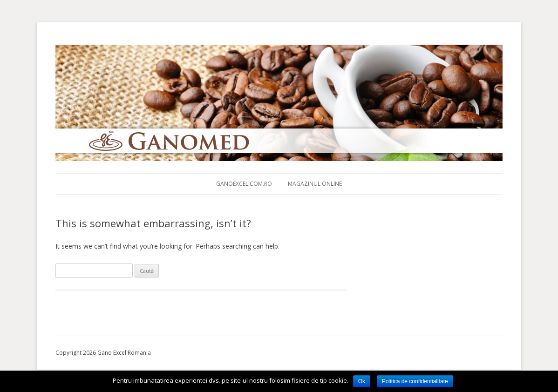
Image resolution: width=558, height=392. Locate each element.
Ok (362, 381)
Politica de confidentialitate (415, 381)
